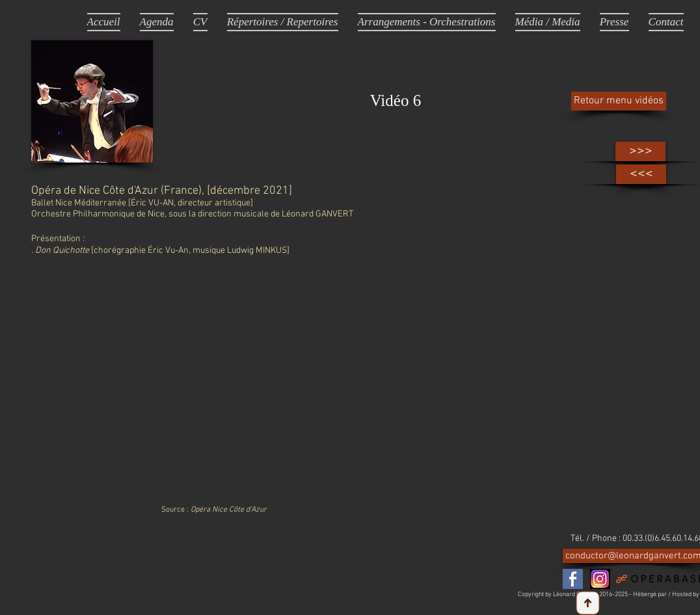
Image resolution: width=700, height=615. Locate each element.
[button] (548, 22)
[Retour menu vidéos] (619, 101)
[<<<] (641, 174)
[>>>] (640, 151)
